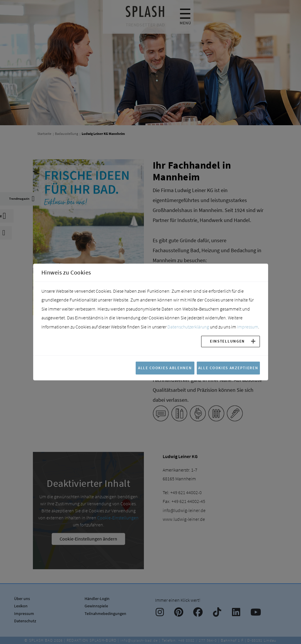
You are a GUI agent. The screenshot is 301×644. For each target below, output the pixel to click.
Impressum (248, 327)
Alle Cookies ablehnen (165, 368)
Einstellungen (227, 341)
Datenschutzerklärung (188, 327)
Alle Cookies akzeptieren (228, 368)
